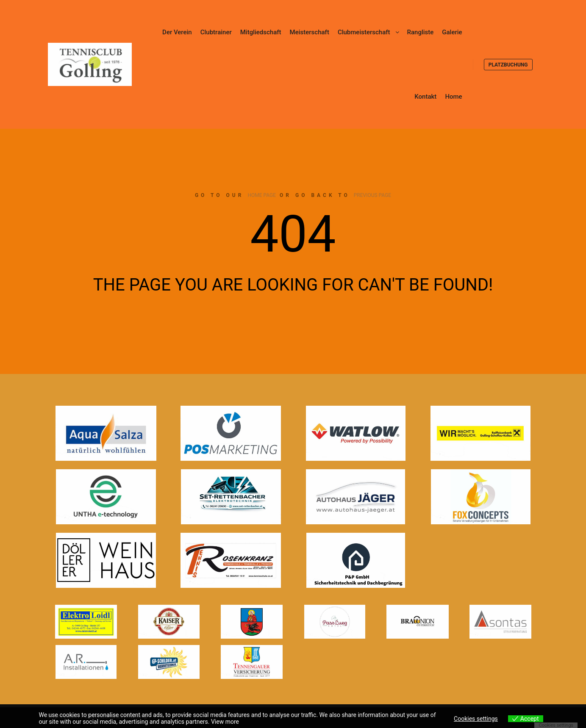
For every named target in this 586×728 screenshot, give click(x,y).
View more (225, 722)
